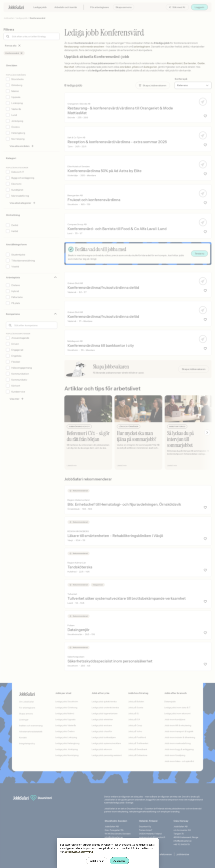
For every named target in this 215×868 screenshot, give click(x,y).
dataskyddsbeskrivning (79, 852)
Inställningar (97, 861)
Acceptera (119, 861)
